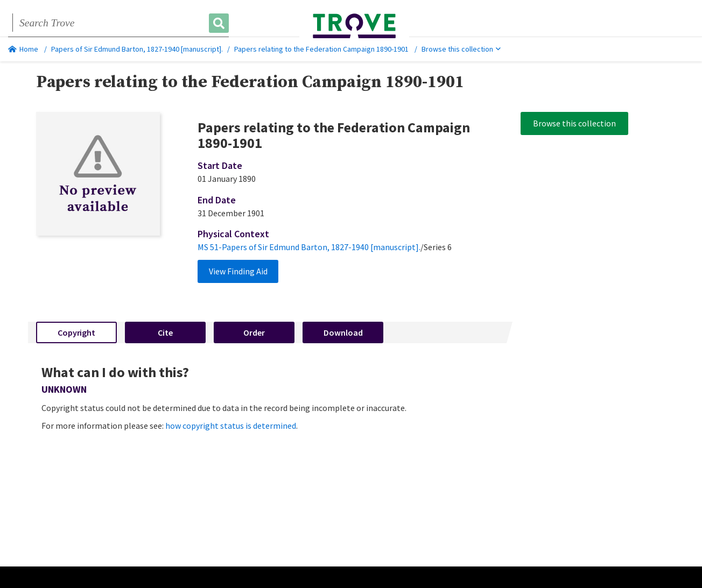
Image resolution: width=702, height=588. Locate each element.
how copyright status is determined (231, 426)
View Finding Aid (238, 271)
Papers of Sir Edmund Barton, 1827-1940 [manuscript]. (137, 49)
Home (23, 49)
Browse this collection (461, 49)
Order (254, 332)
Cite (165, 332)
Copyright (76, 332)
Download (343, 332)
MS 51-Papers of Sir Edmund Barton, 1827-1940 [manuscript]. (309, 247)
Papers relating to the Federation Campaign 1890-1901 (321, 49)
